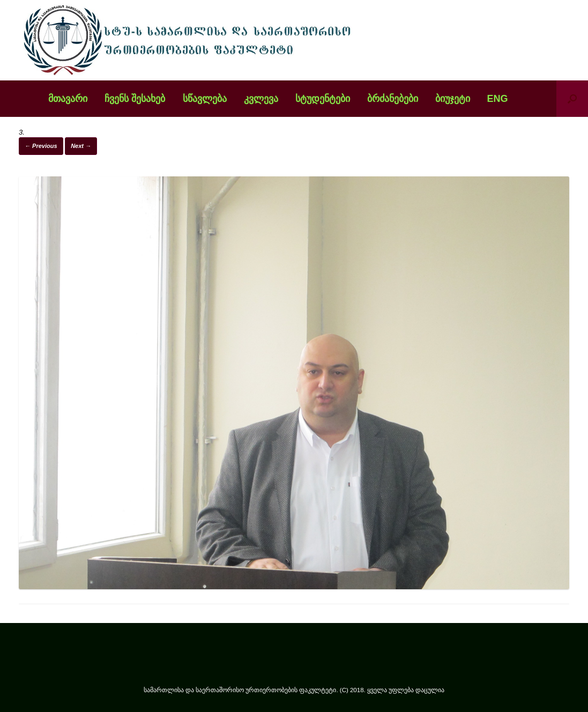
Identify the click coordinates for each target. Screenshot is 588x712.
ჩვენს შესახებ (135, 99)
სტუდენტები (323, 99)
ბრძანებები (393, 99)
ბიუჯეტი (453, 99)
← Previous (41, 146)
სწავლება (205, 99)
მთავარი (68, 99)
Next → (81, 146)
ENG (498, 99)
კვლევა (261, 99)
